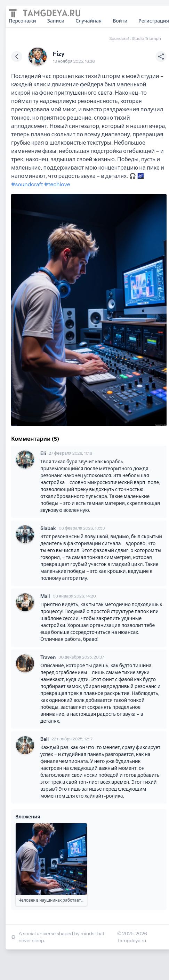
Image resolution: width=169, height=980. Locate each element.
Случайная (88, 21)
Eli (43, 453)
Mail (45, 596)
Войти (120, 21)
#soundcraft (27, 184)
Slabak (48, 528)
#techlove (57, 184)
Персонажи (22, 21)
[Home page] (45, 13)
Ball (45, 739)
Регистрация (154, 21)
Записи (56, 21)
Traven (48, 657)
